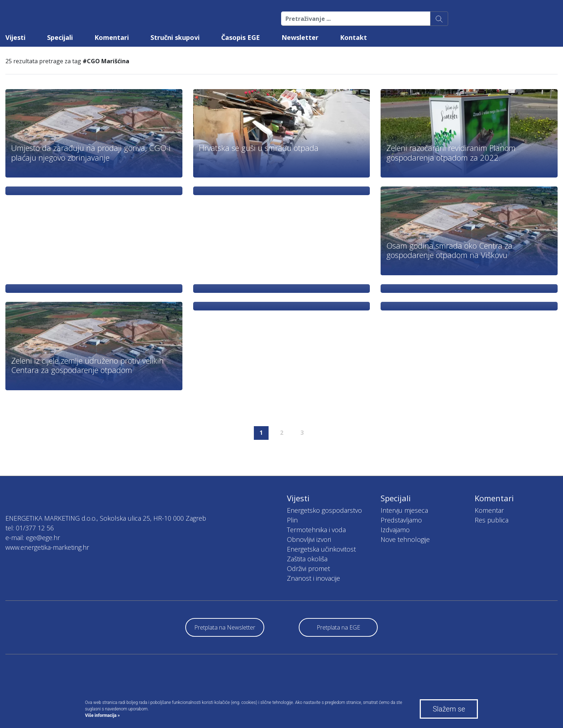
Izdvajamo (395, 530)
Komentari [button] (112, 37)
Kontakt (353, 37)
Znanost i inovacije (313, 578)
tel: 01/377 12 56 (30, 528)
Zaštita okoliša (307, 559)
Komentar (489, 510)
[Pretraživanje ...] (356, 19)
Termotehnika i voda (316, 530)
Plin (292, 520)
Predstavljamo (401, 520)
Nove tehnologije (405, 539)
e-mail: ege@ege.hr (33, 538)
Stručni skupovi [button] (175, 37)
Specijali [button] (60, 37)
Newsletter (300, 37)
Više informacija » (103, 715)
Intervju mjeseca (404, 510)
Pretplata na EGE (338, 627)
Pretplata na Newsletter (225, 627)
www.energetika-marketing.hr (47, 547)
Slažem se (449, 709)
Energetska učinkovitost (321, 549)
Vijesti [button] (15, 37)
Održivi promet (308, 568)
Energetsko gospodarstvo (324, 510)
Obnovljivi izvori (309, 539)
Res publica (492, 520)
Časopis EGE (241, 37)
